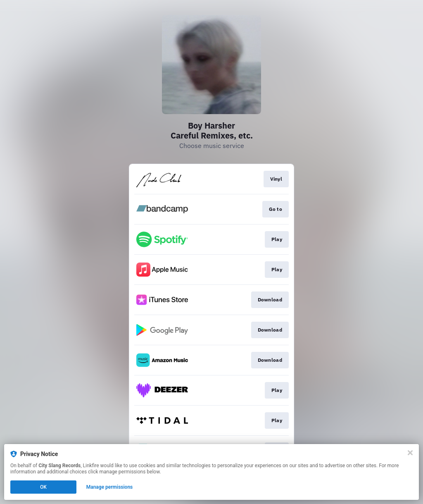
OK (43, 487)
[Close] (410, 453)
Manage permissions (110, 487)
